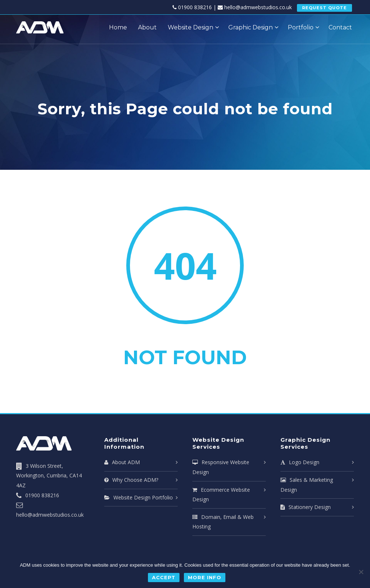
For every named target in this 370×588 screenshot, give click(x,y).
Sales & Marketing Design (307, 485)
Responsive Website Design (221, 467)
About (147, 27)
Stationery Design (306, 507)
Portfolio (301, 27)
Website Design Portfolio (139, 497)
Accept (164, 578)
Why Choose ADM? (131, 480)
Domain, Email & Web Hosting (223, 522)
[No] (361, 572)
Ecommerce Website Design (221, 495)
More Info (205, 578)
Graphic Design (251, 27)
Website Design (191, 27)
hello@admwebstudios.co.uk (258, 7)
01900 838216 (195, 7)
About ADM (122, 462)
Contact (340, 27)
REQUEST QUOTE (324, 8)
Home (118, 27)
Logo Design (300, 462)
